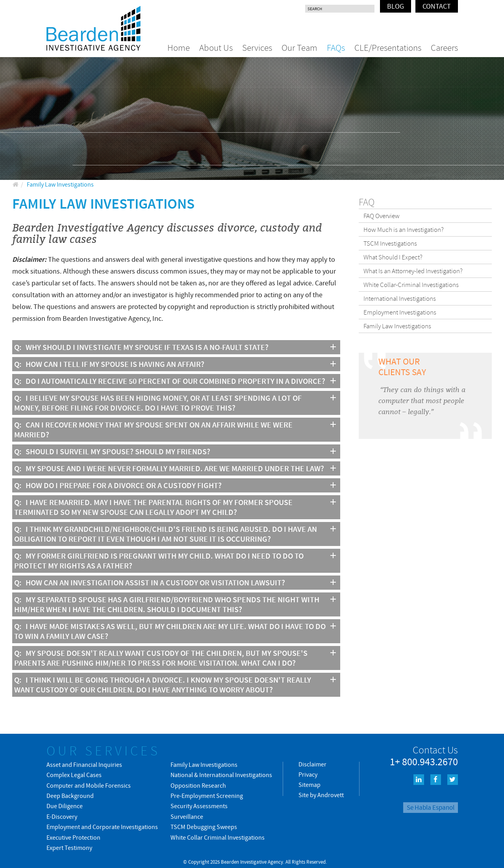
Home (179, 47)
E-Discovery (62, 816)
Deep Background (70, 796)
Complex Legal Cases (74, 775)
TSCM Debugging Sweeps (204, 827)
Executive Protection (73, 837)
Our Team (299, 47)
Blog (396, 6)
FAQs (336, 47)
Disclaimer (312, 764)
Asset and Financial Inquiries (84, 764)
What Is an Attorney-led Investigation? (413, 271)
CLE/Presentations (388, 47)
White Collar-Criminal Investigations (411, 285)
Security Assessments (199, 806)
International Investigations (400, 298)
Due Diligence (65, 806)
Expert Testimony (69, 848)
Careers (444, 47)
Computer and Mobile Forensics (89, 785)
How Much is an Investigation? (404, 229)
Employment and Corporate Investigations (102, 827)
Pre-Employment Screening (207, 796)
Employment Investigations (400, 312)
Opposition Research (198, 785)
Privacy (308, 774)
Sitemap (309, 785)
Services (257, 47)
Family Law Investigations (397, 326)
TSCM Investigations (390, 243)
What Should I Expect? (393, 257)
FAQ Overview (382, 216)
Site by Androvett (321, 795)
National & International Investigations (221, 775)
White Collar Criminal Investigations (218, 837)
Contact (437, 6)
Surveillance (187, 816)
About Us (216, 47)
